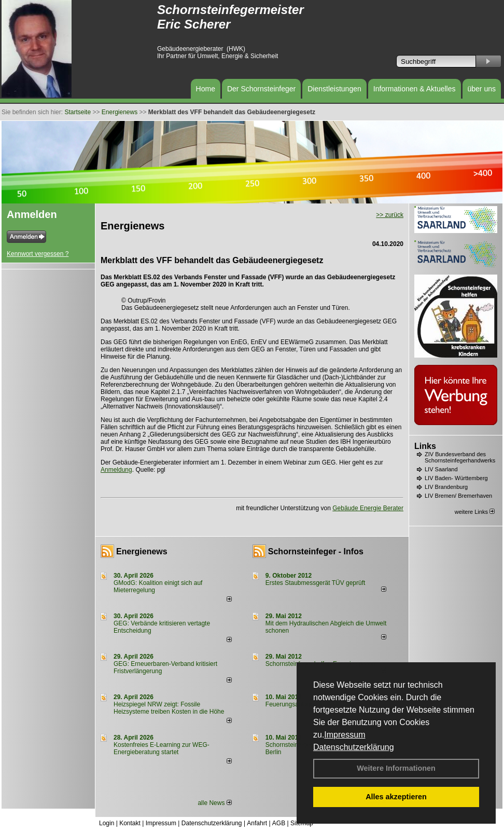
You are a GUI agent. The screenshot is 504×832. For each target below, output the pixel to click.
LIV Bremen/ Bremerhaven (458, 496)
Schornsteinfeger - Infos (316, 551)
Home (206, 89)
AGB (279, 823)
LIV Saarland (441, 469)
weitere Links (475, 512)
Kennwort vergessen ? (38, 254)
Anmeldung (116, 470)
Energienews (142, 551)
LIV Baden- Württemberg (456, 478)
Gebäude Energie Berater (368, 508)
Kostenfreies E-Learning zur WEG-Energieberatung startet (162, 748)
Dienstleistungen (334, 89)
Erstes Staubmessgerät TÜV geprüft (316, 583)
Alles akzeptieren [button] (396, 797)
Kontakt (130, 823)
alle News (214, 803)
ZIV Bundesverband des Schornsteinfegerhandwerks (460, 457)
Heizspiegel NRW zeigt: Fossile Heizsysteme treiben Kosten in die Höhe (169, 708)
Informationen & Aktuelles (415, 89)
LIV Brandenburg (446, 487)
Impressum (345, 735)
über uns (482, 89)
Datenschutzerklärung (354, 747)
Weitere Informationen (396, 768)
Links (425, 446)
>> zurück (390, 215)
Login (107, 823)
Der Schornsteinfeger (261, 89)
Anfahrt (257, 823)
